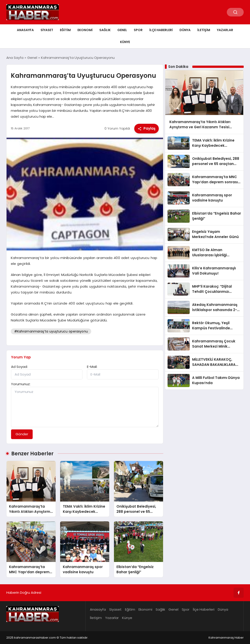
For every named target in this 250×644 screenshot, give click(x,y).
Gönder (22, 434)
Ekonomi (85, 30)
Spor (138, 30)
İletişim (204, 30)
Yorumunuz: (21, 384)
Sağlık (105, 30)
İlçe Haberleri (161, 30)
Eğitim (65, 30)
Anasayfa (25, 30)
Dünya (185, 30)
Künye (125, 42)
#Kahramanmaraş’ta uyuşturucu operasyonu (51, 331)
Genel (122, 30)
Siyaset (47, 30)
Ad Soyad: (19, 367)
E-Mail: (92, 367)
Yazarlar (225, 30)
